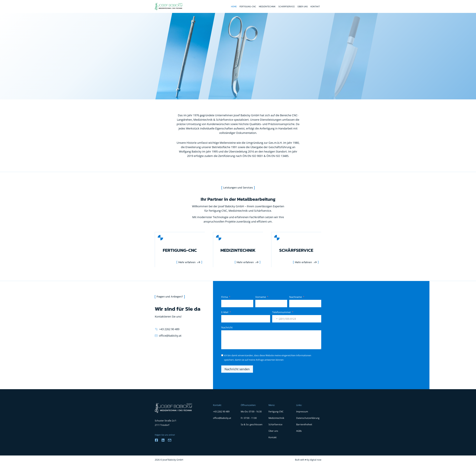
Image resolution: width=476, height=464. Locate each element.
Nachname (296, 297)
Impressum (302, 412)
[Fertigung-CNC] (180, 250)
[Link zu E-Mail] (170, 440)
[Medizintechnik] (238, 250)
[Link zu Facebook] (156, 440)
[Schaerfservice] (296, 250)
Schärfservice (287, 6)
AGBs (299, 431)
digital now (316, 460)
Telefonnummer (282, 312)
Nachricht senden (237, 369)
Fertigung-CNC (248, 6)
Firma (225, 297)
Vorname (261, 297)
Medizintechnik (267, 6)
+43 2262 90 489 (169, 329)
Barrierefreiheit (304, 424)
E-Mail (225, 312)
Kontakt (315, 6)
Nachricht (227, 327)
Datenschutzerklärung (308, 418)
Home (234, 6)
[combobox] (275, 319)
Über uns (303, 6)
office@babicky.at (170, 336)
